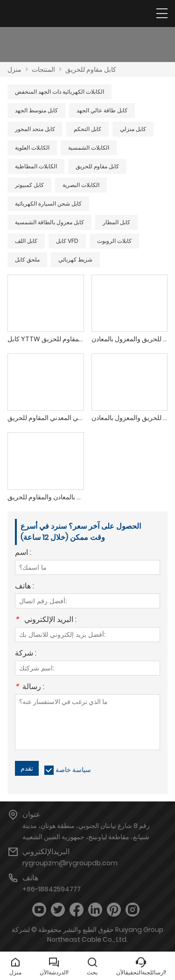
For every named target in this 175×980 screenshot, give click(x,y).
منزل (14, 69)
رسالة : (30, 687)
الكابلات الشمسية (89, 148)
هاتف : (24, 587)
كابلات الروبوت (114, 241)
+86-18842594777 (52, 889)
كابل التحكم (87, 129)
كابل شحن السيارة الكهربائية (48, 204)
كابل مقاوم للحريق (91, 69)
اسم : (23, 553)
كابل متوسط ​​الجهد (36, 110)
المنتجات (43, 69)
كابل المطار (116, 222)
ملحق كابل (27, 259)
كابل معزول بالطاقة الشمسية (49, 222)
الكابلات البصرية (81, 185)
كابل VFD (67, 241)
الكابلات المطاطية (36, 166)
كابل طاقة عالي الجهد (102, 110)
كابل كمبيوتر (29, 185)
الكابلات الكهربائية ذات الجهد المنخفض (59, 92)
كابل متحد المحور (35, 129)
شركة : (26, 654)
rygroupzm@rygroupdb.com (70, 863)
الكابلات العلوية (32, 148)
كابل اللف (26, 241)
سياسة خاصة (73, 770)
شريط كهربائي (75, 259)
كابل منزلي (133, 129)
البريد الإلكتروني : (46, 620)
